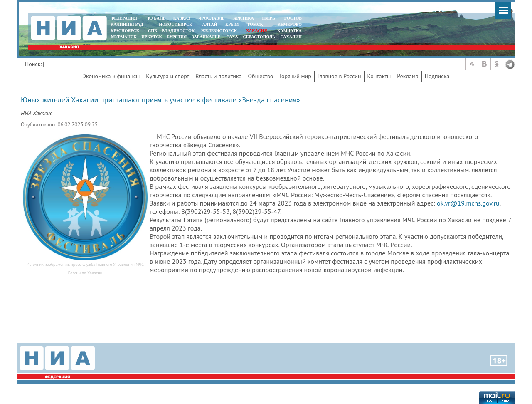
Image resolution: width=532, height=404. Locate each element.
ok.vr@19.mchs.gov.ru (468, 203)
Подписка (437, 76)
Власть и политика (218, 76)
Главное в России (339, 76)
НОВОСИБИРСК (175, 24)
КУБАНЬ (157, 18)
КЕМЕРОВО (290, 24)
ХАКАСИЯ (256, 31)
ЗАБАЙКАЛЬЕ (207, 37)
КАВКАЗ (182, 18)
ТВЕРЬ (268, 18)
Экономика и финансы (111, 76)
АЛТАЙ (210, 24)
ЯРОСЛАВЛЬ (211, 18)
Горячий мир (295, 76)
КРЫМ (232, 24)
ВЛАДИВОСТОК (178, 31)
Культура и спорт (167, 76)
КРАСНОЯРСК (125, 31)
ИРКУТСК (151, 37)
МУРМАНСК (124, 37)
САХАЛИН (291, 37)
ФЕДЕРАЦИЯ (124, 18)
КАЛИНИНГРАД (127, 24)
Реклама (408, 76)
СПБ (153, 31)
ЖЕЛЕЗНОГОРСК (219, 31)
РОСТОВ (293, 18)
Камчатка (289, 31)
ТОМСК (256, 24)
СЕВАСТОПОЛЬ (259, 37)
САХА (232, 37)
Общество (261, 76)
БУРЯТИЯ (177, 37)
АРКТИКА (244, 18)
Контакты (379, 76)
